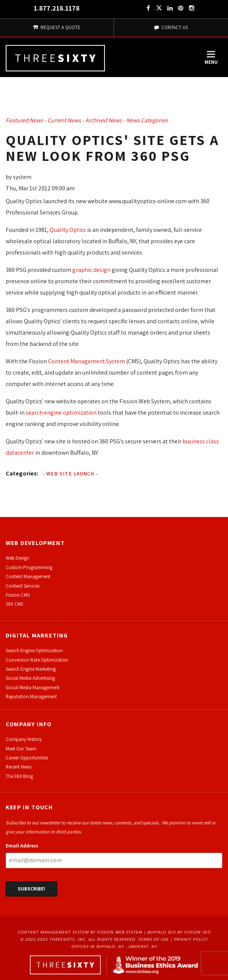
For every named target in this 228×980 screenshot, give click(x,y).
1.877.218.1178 (57, 8)
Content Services (23, 586)
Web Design (17, 558)
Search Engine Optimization (34, 651)
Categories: (22, 473)
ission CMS (19, 595)
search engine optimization (61, 413)
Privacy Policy (191, 939)
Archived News (104, 120)
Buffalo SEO (162, 932)
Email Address (22, 846)
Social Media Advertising (30, 678)
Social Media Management (33, 688)
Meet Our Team (21, 749)
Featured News (24, 120)
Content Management (28, 576)
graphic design (91, 270)
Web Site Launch (70, 474)
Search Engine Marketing (31, 669)
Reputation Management (31, 697)
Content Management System (87, 361)
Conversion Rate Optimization (37, 660)
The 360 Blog (19, 776)
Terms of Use (153, 939)
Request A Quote (57, 27)
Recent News (19, 767)
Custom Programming (29, 567)
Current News (64, 120)
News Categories (147, 120)
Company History (24, 739)
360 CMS (14, 604)
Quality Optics (68, 230)
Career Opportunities (27, 758)
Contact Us (171, 27)
